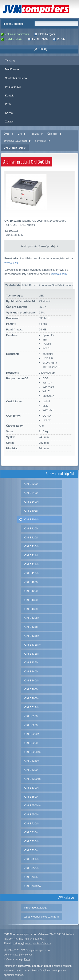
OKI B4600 (31, 689)
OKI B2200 (31, 484)
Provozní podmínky (40, 285)
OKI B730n (31, 877)
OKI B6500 (31, 797)
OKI (20, 134)
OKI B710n (31, 832)
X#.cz (27, 959)
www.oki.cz (11, 263)
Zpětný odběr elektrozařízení (42, 917)
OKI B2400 (31, 493)
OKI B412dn (32, 573)
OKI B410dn (32, 546)
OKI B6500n (32, 814)
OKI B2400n (32, 502)
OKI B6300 (31, 770)
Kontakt (10, 96)
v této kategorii (44, 34)
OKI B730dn (32, 868)
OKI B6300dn (33, 779)
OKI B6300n (32, 788)
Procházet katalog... (36, 908)
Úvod (7, 134)
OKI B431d (31, 627)
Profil (8, 104)
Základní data (13, 285)
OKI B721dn (32, 859)
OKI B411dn (32, 564)
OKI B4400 (31, 671)
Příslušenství (13, 87)
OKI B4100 (31, 528)
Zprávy (9, 122)
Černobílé (52, 134)
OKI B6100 (31, 716)
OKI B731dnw (33, 886)
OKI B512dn (32, 707)
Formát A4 (41, 141)
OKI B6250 (31, 743)
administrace (11, 955)
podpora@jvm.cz (22, 944)
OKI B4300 (31, 600)
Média (25, 285)
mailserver (26, 955)
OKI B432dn (32, 654)
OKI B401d (31, 511)
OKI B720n (31, 850)
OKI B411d (31, 555)
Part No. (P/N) (38, 39)
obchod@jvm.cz (42, 944)
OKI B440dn (32, 680)
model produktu (12, 39)
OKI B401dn (32, 519)
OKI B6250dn (33, 752)
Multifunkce (12, 69)
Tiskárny (10, 60)
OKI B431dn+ (33, 645)
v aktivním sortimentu (15, 34)
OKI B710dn (32, 823)
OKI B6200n (32, 734)
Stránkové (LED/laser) (15, 141)
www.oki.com (59, 274)
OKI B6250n (32, 761)
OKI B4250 (31, 591)
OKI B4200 (31, 582)
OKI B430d (31, 609)
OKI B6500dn (33, 805)
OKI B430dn (32, 618)
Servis (9, 113)
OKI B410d (31, 537)
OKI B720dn (32, 841)
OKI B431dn (32, 636)
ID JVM (59, 39)
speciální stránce (14, 975)
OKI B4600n (32, 698)
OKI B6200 (31, 725)
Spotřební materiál (16, 78)
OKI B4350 (31, 662)
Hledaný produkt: (13, 24)
